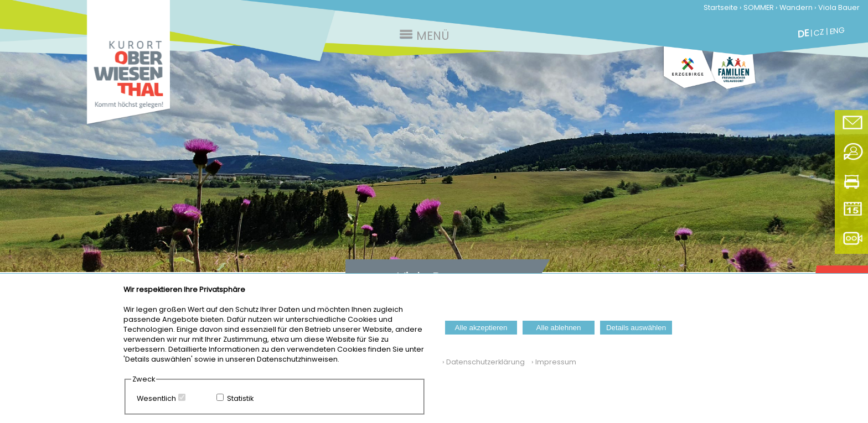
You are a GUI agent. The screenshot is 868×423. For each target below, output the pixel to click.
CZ (819, 32)
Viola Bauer (839, 7)
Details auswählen (636, 328)
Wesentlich (156, 398)
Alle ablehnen (559, 328)
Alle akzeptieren (481, 328)
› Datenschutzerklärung (484, 362)
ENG (837, 30)
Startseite (721, 7)
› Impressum (551, 362)
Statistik (240, 398)
